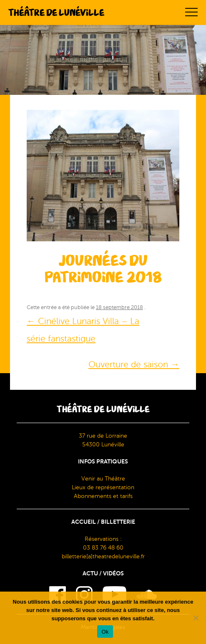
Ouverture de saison (134, 364)
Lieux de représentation (103, 487)
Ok (105, 632)
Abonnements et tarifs (103, 496)
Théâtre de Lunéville (56, 13)
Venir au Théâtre (103, 479)
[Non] (196, 618)
